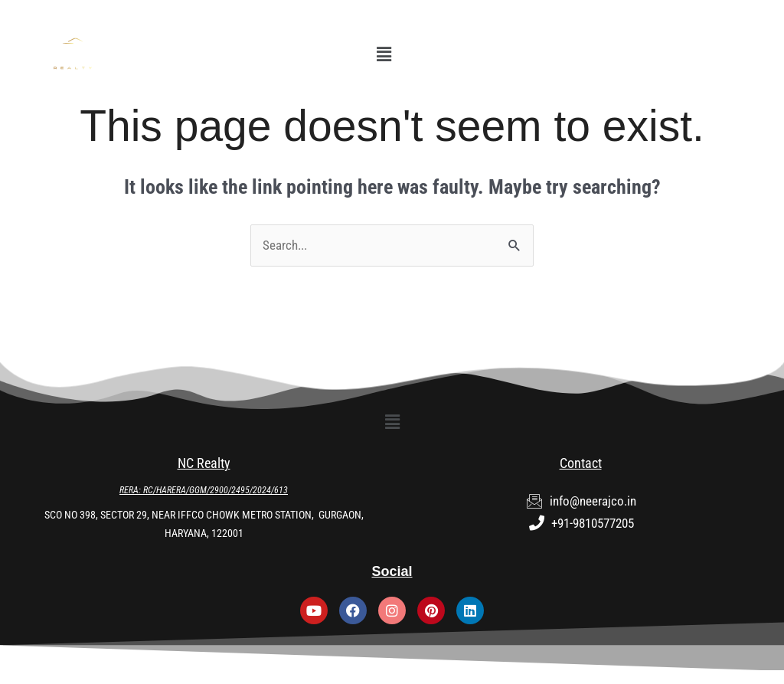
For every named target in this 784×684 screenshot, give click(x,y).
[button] (384, 54)
